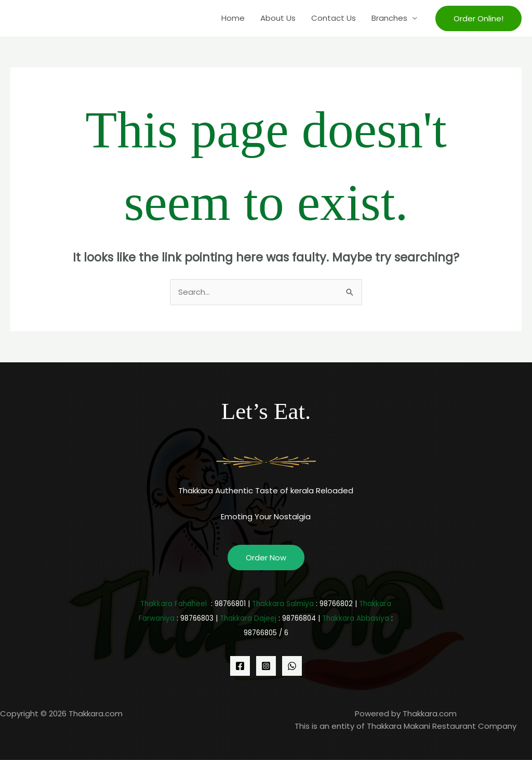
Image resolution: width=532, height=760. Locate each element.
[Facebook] (240, 666)
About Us (278, 18)
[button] (478, 18)
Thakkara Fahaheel (174, 604)
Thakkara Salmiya (283, 604)
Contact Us (334, 18)
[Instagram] (266, 666)
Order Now (266, 558)
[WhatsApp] (292, 666)
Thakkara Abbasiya (356, 618)
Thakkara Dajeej (248, 618)
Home (233, 18)
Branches (389, 18)
